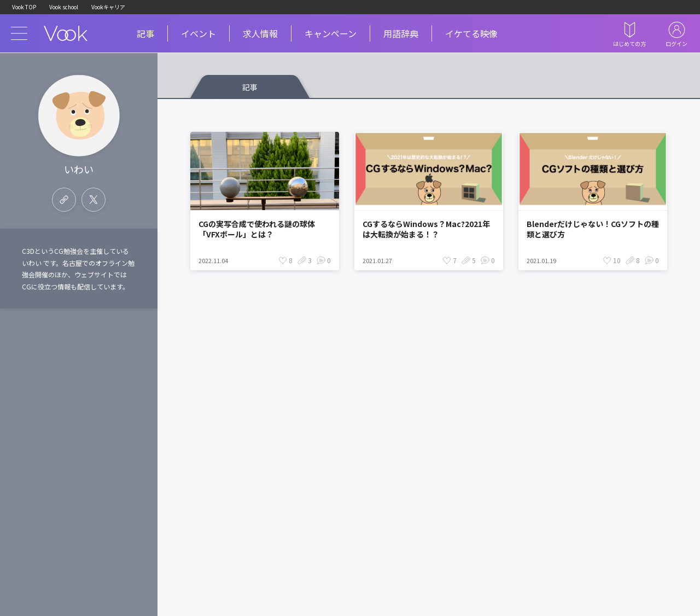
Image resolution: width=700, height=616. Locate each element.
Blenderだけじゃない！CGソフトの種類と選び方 (593, 229)
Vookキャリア (108, 7)
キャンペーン (331, 33)
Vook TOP (24, 7)
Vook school (64, 7)
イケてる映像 (471, 33)
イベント (199, 33)
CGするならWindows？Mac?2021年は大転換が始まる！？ (426, 229)
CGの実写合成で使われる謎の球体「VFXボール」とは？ (257, 229)
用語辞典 (401, 33)
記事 (145, 33)
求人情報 (260, 33)
